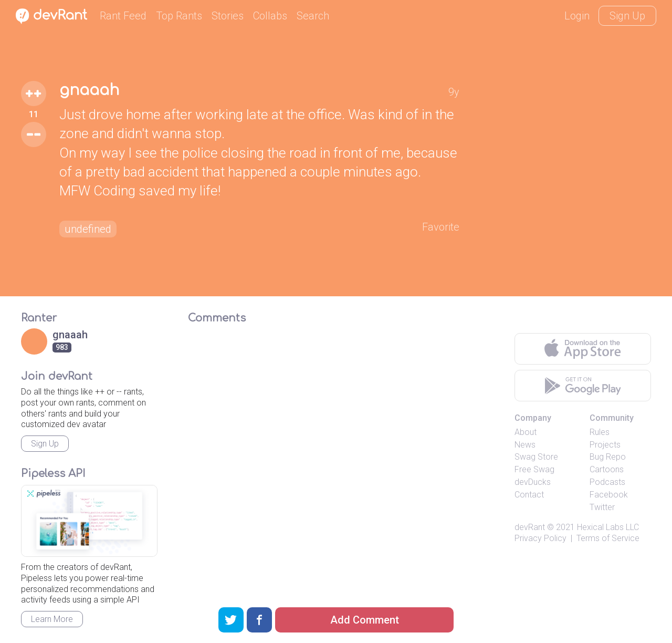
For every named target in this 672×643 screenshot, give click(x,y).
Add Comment (365, 620)
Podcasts (607, 482)
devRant (530, 527)
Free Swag (534, 469)
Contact (529, 495)
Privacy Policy (540, 538)
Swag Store (536, 457)
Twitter (602, 507)
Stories (228, 16)
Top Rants (179, 16)
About (526, 432)
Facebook (609, 495)
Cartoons (607, 469)
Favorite (441, 227)
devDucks (533, 482)
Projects (605, 445)
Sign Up (627, 16)
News (525, 445)
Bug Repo (608, 457)
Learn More (52, 619)
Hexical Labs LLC (608, 527)
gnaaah (89, 90)
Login (577, 16)
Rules (600, 432)
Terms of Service (608, 538)
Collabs (270, 16)
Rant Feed (123, 16)
